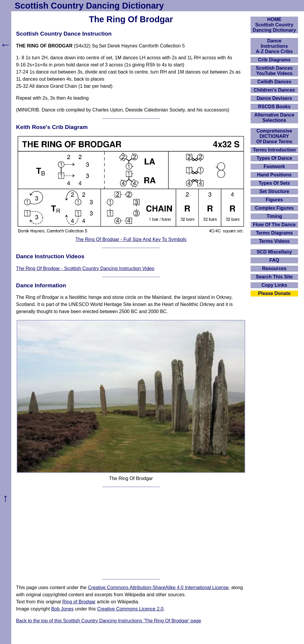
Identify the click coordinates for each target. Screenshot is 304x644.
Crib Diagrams (274, 60)
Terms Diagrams (274, 233)
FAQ (274, 260)
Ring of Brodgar (79, 602)
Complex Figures (274, 208)
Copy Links (274, 285)
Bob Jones (62, 609)
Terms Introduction (274, 150)
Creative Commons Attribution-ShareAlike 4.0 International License (158, 588)
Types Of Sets (274, 183)
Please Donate (274, 293)
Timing (274, 216)
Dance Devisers (274, 98)
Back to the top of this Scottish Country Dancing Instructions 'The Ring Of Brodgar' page (109, 621)
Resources (274, 268)
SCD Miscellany (274, 252)
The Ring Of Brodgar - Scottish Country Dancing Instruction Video (85, 268)
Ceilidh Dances (274, 82)
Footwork (274, 166)
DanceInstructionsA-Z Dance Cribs (274, 46)
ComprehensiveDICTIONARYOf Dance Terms (274, 136)
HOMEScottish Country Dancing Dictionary (274, 25)
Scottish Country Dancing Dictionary (89, 6)
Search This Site (274, 277)
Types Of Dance (274, 158)
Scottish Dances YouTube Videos (274, 71)
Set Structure (274, 191)
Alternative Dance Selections (274, 118)
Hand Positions (274, 175)
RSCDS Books (274, 107)
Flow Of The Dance (274, 225)
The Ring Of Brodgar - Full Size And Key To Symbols (131, 239)
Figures (274, 200)
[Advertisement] (131, 533)
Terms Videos (274, 241)
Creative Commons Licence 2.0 (130, 609)
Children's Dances (274, 90)
